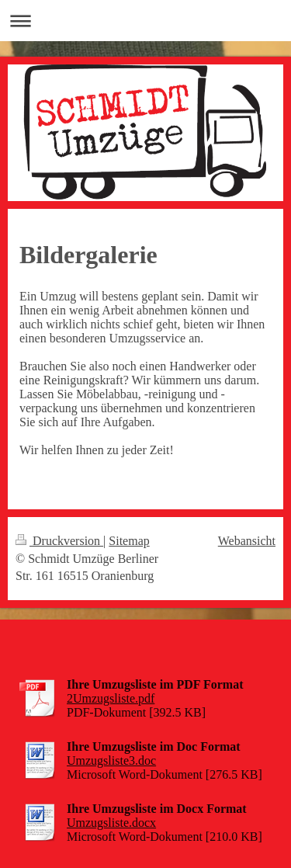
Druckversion (59, 541)
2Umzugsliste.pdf (111, 698)
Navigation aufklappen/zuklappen (145, 21)
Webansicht (247, 541)
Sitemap (129, 541)
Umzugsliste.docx (111, 823)
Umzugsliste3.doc (111, 760)
